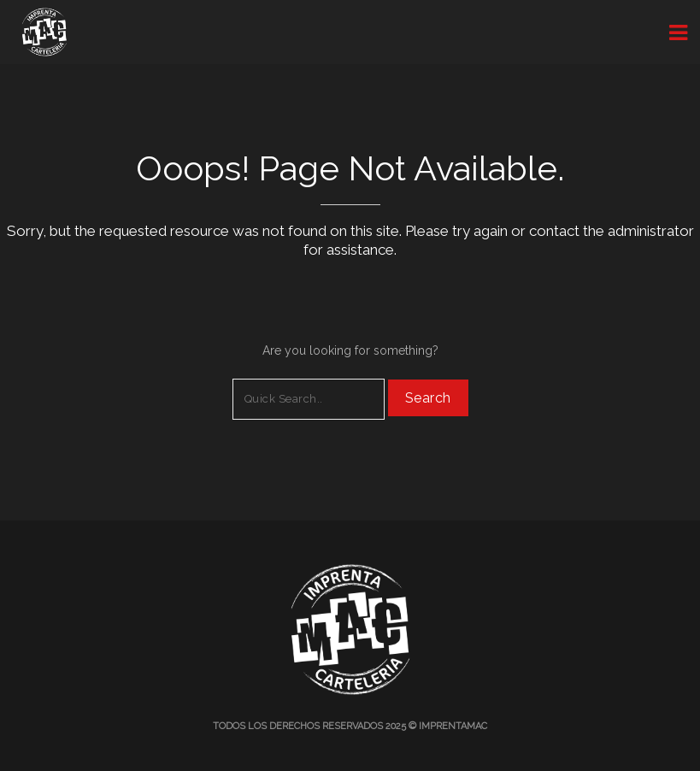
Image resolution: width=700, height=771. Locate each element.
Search (428, 398)
